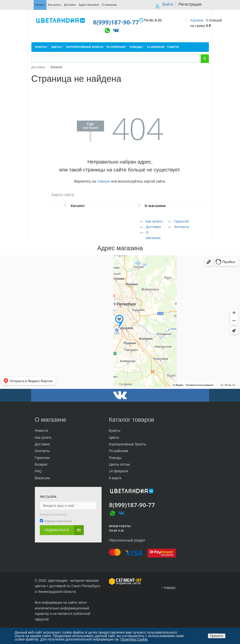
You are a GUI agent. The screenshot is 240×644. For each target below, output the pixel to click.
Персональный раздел (127, 540)
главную (103, 181)
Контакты (181, 227)
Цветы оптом (119, 464)
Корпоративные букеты (128, 444)
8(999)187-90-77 (112, 22)
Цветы (114, 437)
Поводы (115, 458)
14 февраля (119, 471)
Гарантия (181, 221)
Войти (168, 4)
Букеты (115, 431)
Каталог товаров (132, 420)
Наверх (169, 588)
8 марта (115, 478)
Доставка (153, 227)
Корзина (197, 20)
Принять (217, 636)
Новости (42, 431)
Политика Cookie (134, 639)
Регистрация (190, 4)
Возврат (41, 464)
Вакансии (43, 478)
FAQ (38, 471)
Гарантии (42, 458)
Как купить (154, 221)
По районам (119, 451)
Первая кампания (58, 521)
